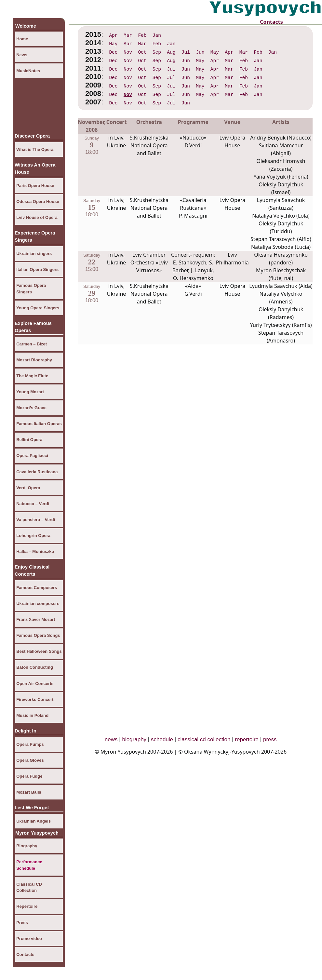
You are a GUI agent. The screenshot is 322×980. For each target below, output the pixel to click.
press (270, 739)
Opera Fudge (29, 776)
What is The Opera (35, 149)
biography (134, 739)
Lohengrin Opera (33, 536)
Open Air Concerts (35, 684)
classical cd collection (204, 739)
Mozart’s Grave (31, 408)
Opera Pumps (30, 744)
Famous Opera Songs (38, 635)
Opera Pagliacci (32, 456)
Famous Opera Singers (31, 289)
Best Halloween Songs (39, 651)
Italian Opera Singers (37, 269)
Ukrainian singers (34, 254)
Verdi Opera (28, 488)
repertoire (247, 739)
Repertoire (27, 906)
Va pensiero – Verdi (36, 520)
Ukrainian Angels (34, 821)
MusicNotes (28, 71)
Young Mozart (30, 392)
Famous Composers (37, 588)
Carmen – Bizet (32, 344)
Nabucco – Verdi (33, 504)
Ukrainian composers (38, 604)
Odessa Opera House (38, 201)
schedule (162, 739)
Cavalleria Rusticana (37, 472)
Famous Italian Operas (39, 424)
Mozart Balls (29, 792)
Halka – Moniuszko (35, 551)
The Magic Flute (32, 376)
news (111, 739)
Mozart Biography (34, 360)
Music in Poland (32, 715)
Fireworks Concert (35, 699)
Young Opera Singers (38, 308)
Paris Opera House (35, 186)
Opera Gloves (30, 760)
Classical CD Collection (29, 887)
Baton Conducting (35, 667)
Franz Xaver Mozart (36, 619)
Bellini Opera (29, 440)
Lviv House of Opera (37, 217)
